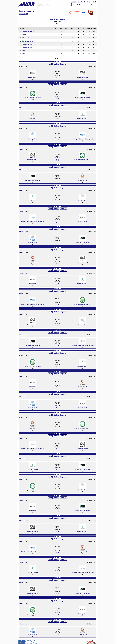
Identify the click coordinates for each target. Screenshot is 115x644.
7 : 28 (57, 304)
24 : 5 (58, 614)
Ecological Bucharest (28, 41)
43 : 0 (57, 531)
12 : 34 (58, 284)
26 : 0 (58, 593)
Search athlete (92, 2)
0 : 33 (57, 77)
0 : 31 (58, 181)
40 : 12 (57, 511)
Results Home (90, 5)
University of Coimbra (28, 44)
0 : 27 (58, 387)
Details (50, 64)
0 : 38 (57, 552)
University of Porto (28, 47)
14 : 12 (57, 119)
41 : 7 (58, 242)
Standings (56, 64)
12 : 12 (57, 201)
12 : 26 (57, 222)
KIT (24, 54)
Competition (63, 64)
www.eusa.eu (75, 2)
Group (21, 66)
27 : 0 (58, 160)
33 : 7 (57, 470)
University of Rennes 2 (29, 31)
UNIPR (25, 35)
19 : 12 (58, 408)
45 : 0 (57, 98)
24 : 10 (57, 573)
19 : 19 (57, 366)
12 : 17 (58, 325)
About (83, 2)
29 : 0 (58, 139)
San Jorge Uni (27, 38)
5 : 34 (58, 263)
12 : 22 (58, 346)
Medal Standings (78, 5)
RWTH (25, 51)
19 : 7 (57, 428)
